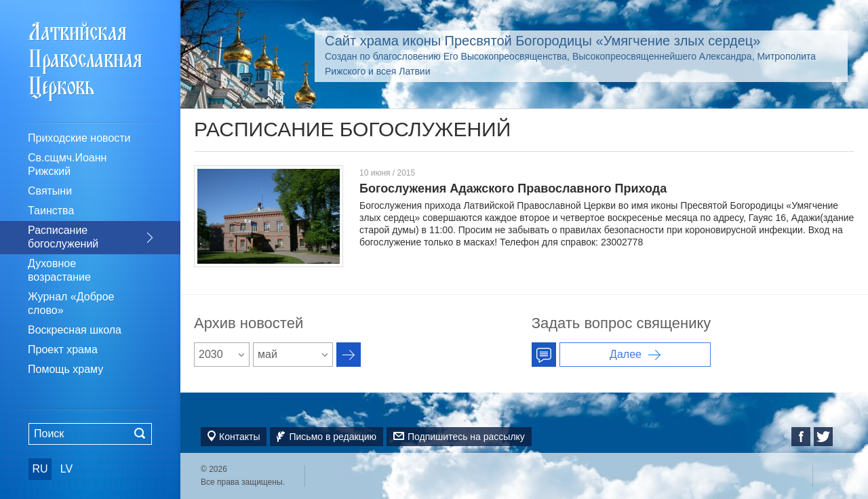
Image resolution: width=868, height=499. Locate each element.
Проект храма (63, 350)
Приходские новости (79, 138)
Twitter (823, 437)
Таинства (51, 211)
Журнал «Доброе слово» (71, 303)
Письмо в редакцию (333, 437)
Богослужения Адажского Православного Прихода (513, 188)
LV (66, 469)
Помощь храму (65, 369)
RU (40, 469)
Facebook (801, 437)
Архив (349, 355)
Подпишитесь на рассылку (466, 437)
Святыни (50, 191)
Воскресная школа (75, 330)
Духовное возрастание (59, 270)
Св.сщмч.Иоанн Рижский (67, 164)
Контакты (239, 437)
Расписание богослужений (63, 237)
